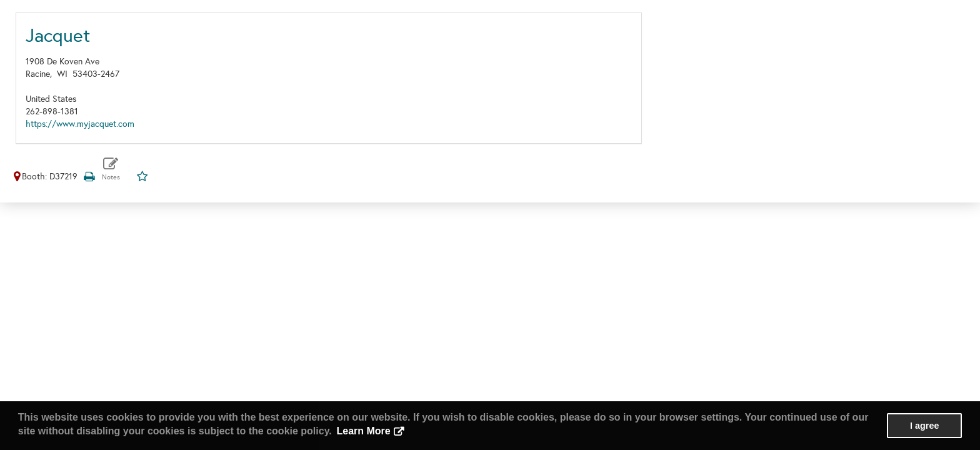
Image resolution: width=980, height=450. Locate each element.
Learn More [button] (363, 431)
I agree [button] (924, 426)
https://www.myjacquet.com (80, 124)
